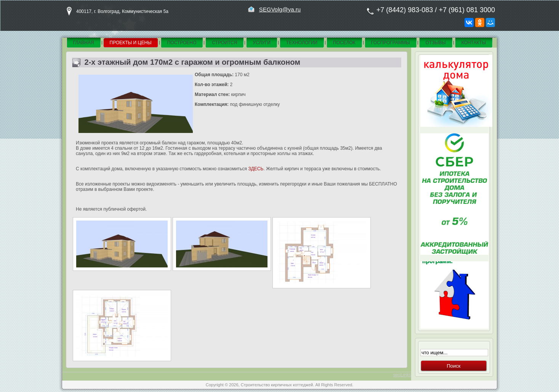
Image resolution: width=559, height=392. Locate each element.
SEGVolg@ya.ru (280, 9)
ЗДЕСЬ (256, 169)
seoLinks (402, 375)
